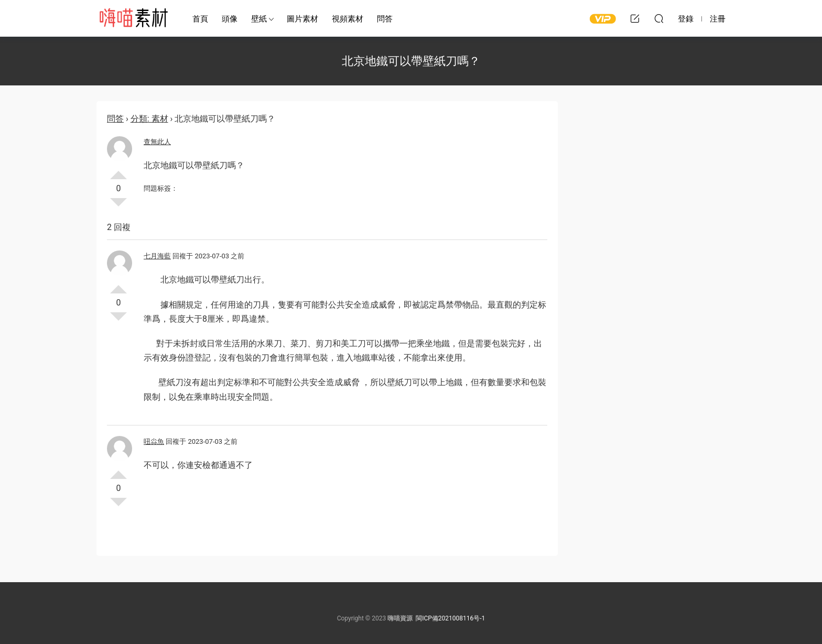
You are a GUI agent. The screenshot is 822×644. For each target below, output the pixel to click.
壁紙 (259, 19)
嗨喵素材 (133, 18)
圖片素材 (302, 19)
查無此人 (157, 142)
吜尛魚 (154, 441)
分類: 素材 (149, 119)
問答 (385, 19)
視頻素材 (348, 19)
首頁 (200, 19)
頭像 (230, 19)
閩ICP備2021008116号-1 (450, 618)
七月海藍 (157, 256)
